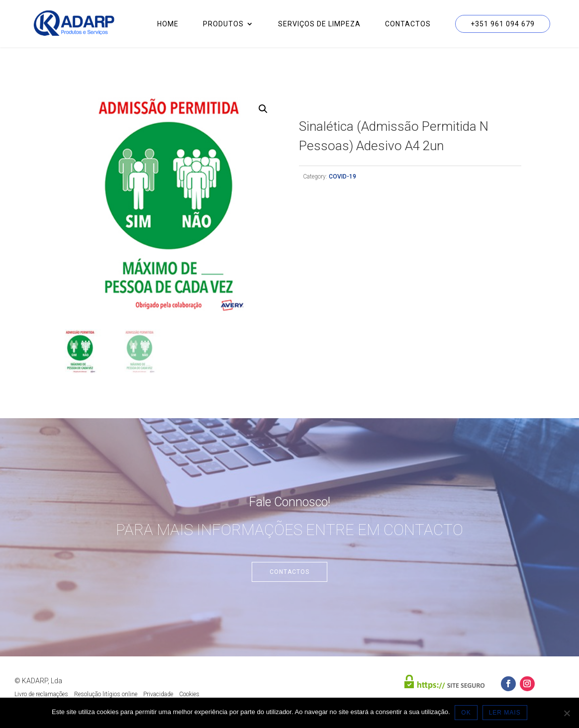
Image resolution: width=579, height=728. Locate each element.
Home (168, 24)
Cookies (189, 694)
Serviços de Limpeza (319, 24)
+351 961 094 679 (503, 24)
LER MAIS (505, 713)
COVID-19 (342, 177)
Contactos (408, 24)
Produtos (223, 24)
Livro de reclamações (41, 694)
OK (466, 713)
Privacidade (158, 694)
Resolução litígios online (106, 694)
